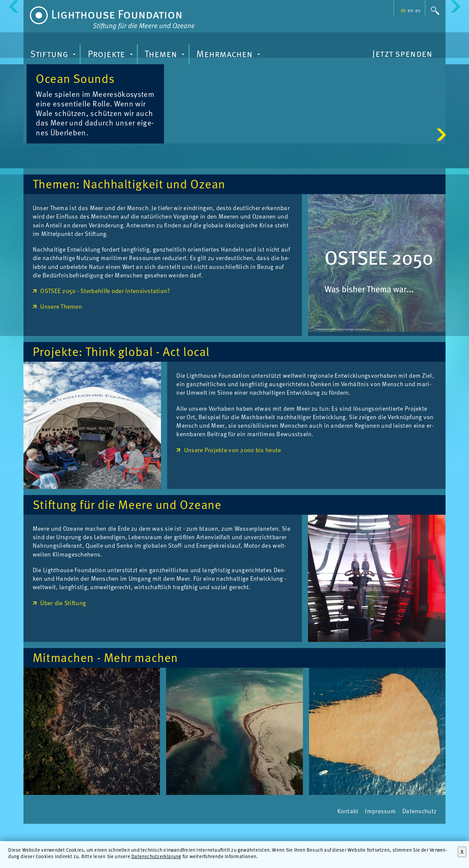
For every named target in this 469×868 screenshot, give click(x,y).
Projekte (111, 55)
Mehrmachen (229, 55)
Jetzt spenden (402, 53)
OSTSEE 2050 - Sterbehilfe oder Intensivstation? (105, 335)
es (418, 10)
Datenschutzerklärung (156, 856)
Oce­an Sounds (357, 78)
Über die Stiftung (63, 647)
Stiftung (54, 55)
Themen (166, 55)
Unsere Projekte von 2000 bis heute (233, 494)
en (410, 10)
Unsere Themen (61, 351)
